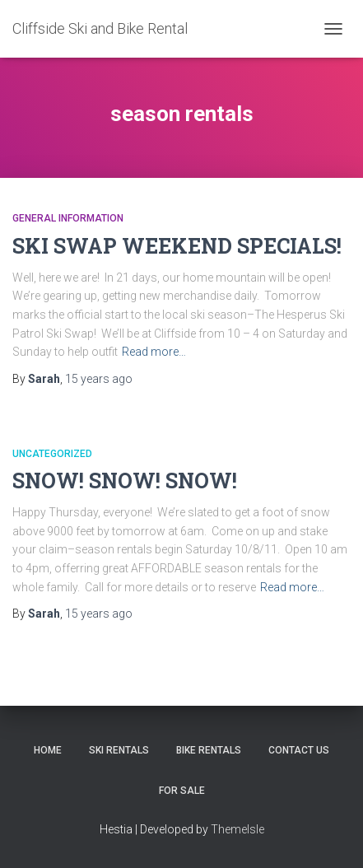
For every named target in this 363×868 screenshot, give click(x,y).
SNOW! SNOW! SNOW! (125, 481)
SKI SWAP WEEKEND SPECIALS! (177, 246)
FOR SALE (182, 791)
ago (99, 379)
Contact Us (299, 750)
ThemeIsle (237, 829)
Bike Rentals (209, 750)
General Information (68, 218)
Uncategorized (52, 454)
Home (48, 750)
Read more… (154, 352)
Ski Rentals (119, 750)
